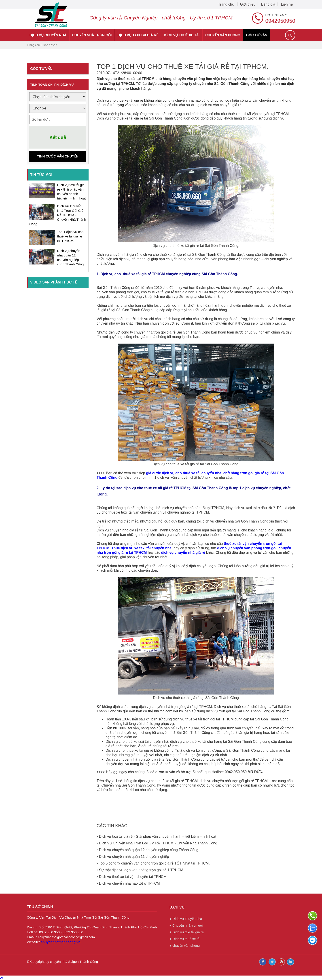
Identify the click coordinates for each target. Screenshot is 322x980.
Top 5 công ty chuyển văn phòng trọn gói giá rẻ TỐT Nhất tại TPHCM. (154, 863)
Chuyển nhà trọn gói (92, 35)
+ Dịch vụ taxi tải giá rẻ (187, 932)
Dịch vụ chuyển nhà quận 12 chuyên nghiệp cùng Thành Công (149, 850)
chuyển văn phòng (223, 35)
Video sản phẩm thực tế (54, 282)
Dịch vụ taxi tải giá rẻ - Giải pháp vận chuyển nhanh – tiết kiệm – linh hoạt (157, 836)
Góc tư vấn (257, 35)
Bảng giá (268, 4)
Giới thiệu (248, 4)
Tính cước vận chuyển (58, 156)
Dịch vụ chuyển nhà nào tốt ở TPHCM (129, 883)
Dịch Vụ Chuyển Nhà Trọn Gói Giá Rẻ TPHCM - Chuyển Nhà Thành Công (58, 215)
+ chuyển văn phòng (185, 945)
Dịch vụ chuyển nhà (48, 35)
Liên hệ (287, 4)
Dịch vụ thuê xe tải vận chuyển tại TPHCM (133, 877)
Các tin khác (120, 825)
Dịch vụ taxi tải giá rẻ (138, 35)
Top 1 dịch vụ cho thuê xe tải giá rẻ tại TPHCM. (70, 236)
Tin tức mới (41, 175)
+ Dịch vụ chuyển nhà (186, 919)
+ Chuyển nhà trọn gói (186, 925)
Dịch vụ (177, 907)
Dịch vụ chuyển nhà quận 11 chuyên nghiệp (134, 857)
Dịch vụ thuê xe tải (182, 35)
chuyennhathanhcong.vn (61, 942)
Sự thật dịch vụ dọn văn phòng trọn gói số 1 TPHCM (141, 870)
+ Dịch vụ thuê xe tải (185, 939)
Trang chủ (227, 4)
